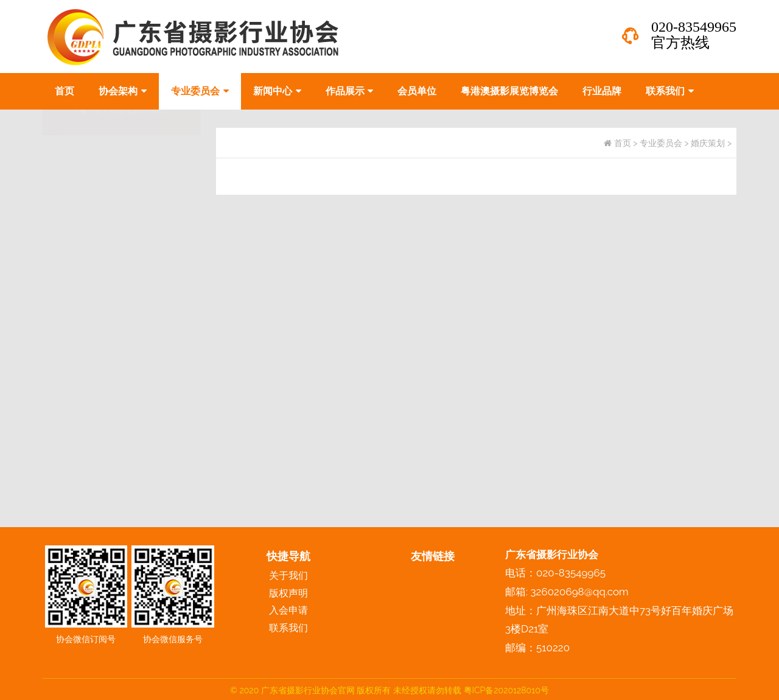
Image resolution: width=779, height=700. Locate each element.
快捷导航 (288, 556)
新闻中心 (277, 91)
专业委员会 (200, 91)
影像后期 (71, 325)
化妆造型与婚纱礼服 (96, 381)
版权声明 (288, 593)
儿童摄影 (71, 213)
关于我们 (288, 576)
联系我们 (670, 91)
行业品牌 (602, 91)
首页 (65, 91)
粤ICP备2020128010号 (506, 690)
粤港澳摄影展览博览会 (509, 91)
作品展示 (350, 91)
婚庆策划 (71, 269)
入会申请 (288, 610)
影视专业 (71, 297)
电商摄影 (71, 241)
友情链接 (433, 556)
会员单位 (417, 91)
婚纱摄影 (71, 185)
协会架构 (123, 91)
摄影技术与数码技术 (96, 353)
